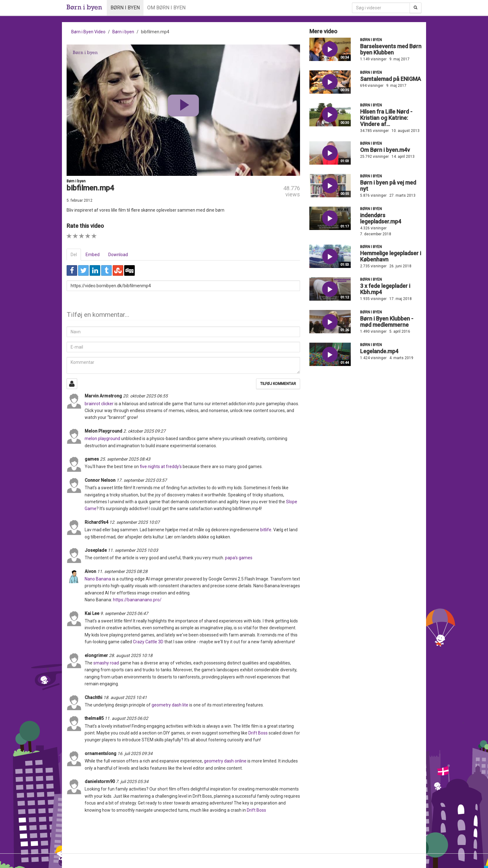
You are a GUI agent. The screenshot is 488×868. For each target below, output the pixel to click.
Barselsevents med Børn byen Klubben (391, 49)
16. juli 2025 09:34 (135, 753)
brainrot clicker (99, 404)
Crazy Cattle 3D (148, 642)
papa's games (239, 558)
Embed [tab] (93, 255)
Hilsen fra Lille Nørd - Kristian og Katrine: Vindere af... (386, 118)
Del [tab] (74, 255)
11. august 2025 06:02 (126, 718)
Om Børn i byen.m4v (385, 150)
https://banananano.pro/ (137, 600)
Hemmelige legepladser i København (391, 256)
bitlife (266, 530)
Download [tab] (118, 255)
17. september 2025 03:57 (142, 480)
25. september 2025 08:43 (125, 459)
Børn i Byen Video (88, 32)
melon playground (102, 439)
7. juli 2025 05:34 (132, 781)
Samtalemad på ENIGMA (391, 79)
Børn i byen (125, 8)
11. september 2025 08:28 (122, 571)
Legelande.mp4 (379, 351)
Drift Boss (258, 733)
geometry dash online (225, 761)
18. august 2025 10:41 (125, 697)
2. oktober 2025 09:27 (144, 431)
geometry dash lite (170, 705)
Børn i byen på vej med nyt (388, 186)
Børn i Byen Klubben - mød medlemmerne (387, 322)
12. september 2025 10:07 (134, 522)
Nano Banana (98, 579)
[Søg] (415, 8)
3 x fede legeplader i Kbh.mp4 (385, 289)
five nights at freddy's (161, 467)
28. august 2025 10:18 (131, 655)
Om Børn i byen (166, 8)
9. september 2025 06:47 (124, 613)
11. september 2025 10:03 (133, 550)
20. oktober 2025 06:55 (145, 396)
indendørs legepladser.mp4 (381, 218)
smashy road (106, 663)
